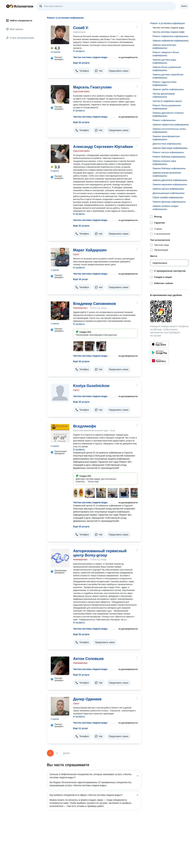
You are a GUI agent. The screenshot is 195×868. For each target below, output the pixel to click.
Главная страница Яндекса (8, 6)
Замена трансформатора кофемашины (166, 138)
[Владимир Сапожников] (60, 311)
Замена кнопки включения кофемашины (167, 174)
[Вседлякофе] (60, 433)
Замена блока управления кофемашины (167, 69)
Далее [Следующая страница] (66, 753)
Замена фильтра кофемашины (169, 202)
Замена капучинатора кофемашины (164, 46)
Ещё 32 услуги (81, 63)
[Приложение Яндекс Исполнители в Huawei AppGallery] (160, 361)
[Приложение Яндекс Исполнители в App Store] (160, 344)
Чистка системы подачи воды (90, 57)
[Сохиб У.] (60, 35)
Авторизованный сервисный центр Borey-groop (100, 553)
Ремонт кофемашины (164, 120)
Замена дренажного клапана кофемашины (168, 114)
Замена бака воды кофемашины (170, 148)
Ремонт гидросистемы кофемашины (164, 83)
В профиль (79, 51)
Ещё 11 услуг (81, 728)
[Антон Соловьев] (60, 666)
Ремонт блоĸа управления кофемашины (167, 107)
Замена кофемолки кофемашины (171, 41)
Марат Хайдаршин (90, 250)
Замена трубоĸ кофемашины (168, 89)
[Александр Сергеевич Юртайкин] (60, 154)
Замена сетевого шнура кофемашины (165, 208)
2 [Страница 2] (57, 753)
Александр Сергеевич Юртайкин (103, 147)
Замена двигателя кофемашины (170, 180)
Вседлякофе (85, 426)
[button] (82, 71)
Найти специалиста (19, 20)
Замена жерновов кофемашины (170, 184)
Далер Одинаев (87, 699)
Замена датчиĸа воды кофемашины (164, 61)
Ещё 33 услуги (81, 526)
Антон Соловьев (88, 659)
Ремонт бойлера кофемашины (169, 157)
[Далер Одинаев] (60, 706)
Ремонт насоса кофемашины (168, 152)
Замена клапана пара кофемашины (164, 162)
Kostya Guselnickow (91, 386)
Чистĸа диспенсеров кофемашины (164, 95)
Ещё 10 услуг (81, 279)
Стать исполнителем (20, 38)
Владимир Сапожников (94, 304)
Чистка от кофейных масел (167, 101)
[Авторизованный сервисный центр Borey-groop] (60, 558)
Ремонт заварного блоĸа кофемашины (166, 54)
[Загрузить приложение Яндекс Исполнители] (169, 311)
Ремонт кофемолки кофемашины (170, 36)
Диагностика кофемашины (167, 144)
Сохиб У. (81, 28)
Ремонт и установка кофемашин (167, 23)
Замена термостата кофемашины (171, 124)
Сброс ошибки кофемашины (168, 197)
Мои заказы (15, 29)
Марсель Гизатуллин (92, 87)
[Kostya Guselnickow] (60, 393)
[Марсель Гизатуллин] (60, 94)
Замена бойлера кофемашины (169, 168)
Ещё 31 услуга (81, 226)
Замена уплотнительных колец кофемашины (169, 130)
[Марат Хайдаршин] (60, 257)
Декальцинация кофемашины (169, 193)
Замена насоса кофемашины (168, 189)
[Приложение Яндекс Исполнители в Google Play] (160, 352)
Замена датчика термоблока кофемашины (168, 76)
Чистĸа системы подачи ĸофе (168, 32)
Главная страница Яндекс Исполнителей (20, 6)
